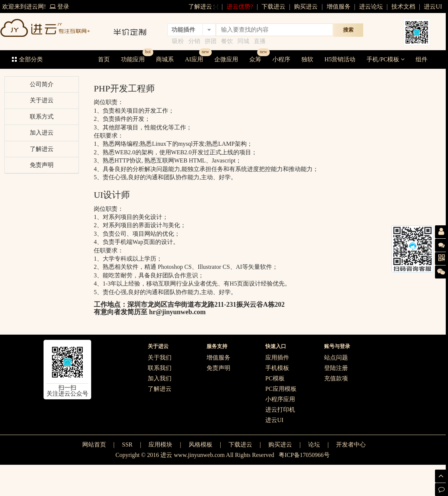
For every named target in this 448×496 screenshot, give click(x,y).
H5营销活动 (340, 59)
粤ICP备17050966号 (304, 455)
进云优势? (240, 7)
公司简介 (42, 84)
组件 (422, 59)
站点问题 (336, 357)
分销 (194, 41)
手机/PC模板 (385, 59)
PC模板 (275, 378)
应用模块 (160, 445)
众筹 (255, 59)
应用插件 (277, 357)
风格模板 (201, 445)
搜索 (348, 30)
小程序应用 (280, 399)
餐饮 (227, 41)
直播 (260, 41)
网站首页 (94, 445)
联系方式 (42, 117)
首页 (104, 59)
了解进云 (203, 7)
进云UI (433, 7)
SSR (127, 445)
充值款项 (336, 378)
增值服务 (339, 7)
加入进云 (42, 133)
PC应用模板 (281, 389)
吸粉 (178, 41)
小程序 (281, 59)
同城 (243, 41)
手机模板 (277, 368)
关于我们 (160, 357)
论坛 (314, 445)
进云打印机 (280, 410)
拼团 (211, 41)
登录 (59, 7)
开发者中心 (351, 445)
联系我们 (160, 368)
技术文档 (403, 7)
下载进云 (273, 7)
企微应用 (226, 59)
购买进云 (306, 7)
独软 (307, 59)
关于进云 (42, 100)
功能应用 (133, 59)
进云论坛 (371, 7)
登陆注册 (336, 368)
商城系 (165, 59)
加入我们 (160, 378)
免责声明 (42, 165)
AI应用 (194, 59)
